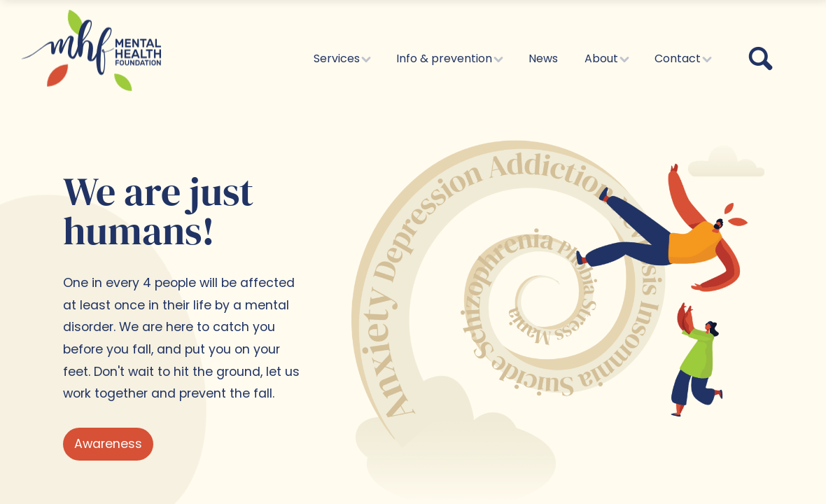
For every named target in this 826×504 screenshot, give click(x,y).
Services (342, 58)
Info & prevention (449, 58)
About (606, 58)
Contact (682, 58)
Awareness (108, 444)
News (543, 58)
